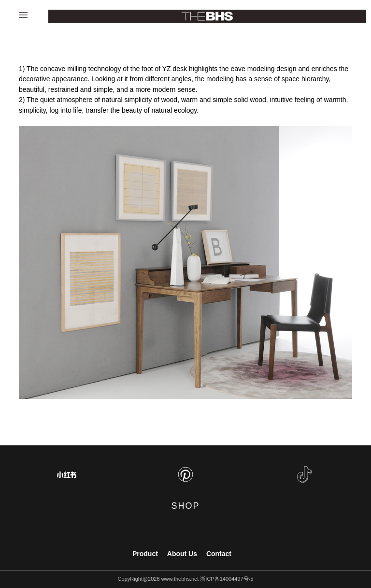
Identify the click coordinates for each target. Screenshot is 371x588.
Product (145, 554)
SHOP (185, 506)
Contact (219, 554)
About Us (182, 554)
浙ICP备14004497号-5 (227, 579)
